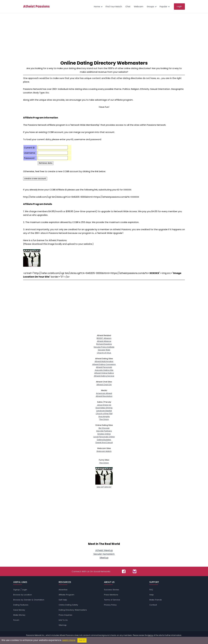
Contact (153, 605)
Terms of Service (112, 600)
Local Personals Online (104, 437)
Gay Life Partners (104, 431)
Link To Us (63, 620)
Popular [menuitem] (163, 7)
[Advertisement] (104, 35)
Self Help (63, 600)
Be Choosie (104, 428)
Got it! (82, 640)
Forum (16, 620)
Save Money (19, 610)
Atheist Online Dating (104, 373)
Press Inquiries (65, 615)
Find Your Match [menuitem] (114, 7)
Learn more (69, 640)
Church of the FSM (104, 414)
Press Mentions (111, 595)
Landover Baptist (104, 411)
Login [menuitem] (179, 6)
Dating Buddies (104, 440)
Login (25, 590)
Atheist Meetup (104, 550)
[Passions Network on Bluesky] (135, 571)
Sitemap (63, 625)
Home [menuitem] (97, 7)
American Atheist (104, 393)
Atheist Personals (104, 367)
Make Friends (156, 600)
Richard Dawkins (104, 344)
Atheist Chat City (104, 385)
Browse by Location (23, 595)
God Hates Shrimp (104, 408)
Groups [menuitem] (150, 7)
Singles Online (104, 434)
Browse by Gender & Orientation (29, 600)
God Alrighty (104, 416)
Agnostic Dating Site (104, 370)
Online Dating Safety (68, 605)
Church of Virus (104, 353)
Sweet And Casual (104, 443)
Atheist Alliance (104, 341)
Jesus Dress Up (104, 405)
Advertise (63, 590)
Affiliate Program (66, 595)
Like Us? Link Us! (104, 485)
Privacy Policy (110, 605)
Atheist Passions (36, 7)
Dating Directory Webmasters (73, 610)
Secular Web (104, 350)
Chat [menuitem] (128, 7)
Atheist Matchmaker (104, 361)
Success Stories (112, 590)
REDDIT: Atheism (104, 338)
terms (150, 635)
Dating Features (21, 605)
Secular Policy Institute (104, 347)
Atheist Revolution (104, 396)
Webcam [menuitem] (139, 7)
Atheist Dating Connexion (104, 364)
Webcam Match (104, 451)
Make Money (19, 615)
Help (152, 595)
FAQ (151, 590)
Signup (17, 590)
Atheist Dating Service (104, 376)
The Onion (104, 419)
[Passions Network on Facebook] (124, 571)
